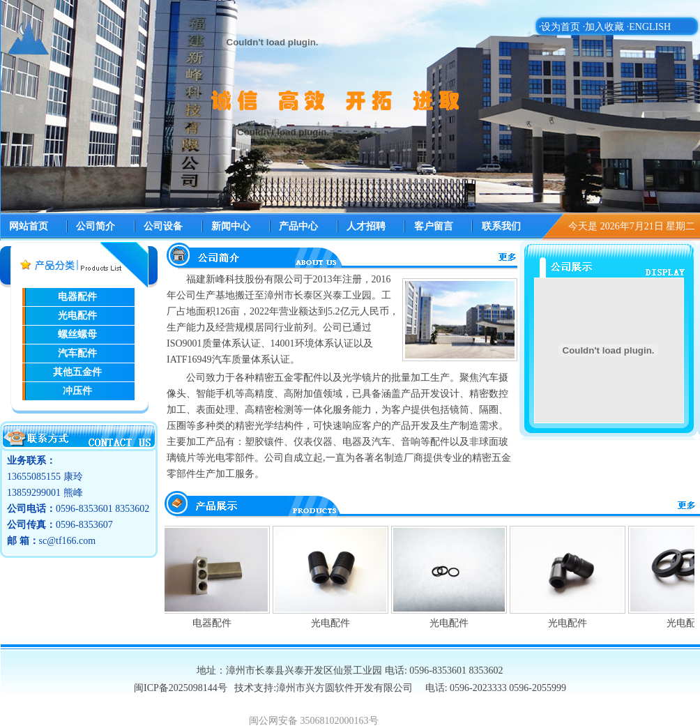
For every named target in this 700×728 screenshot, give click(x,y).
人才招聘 (366, 226)
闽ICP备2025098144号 (182, 688)
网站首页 (29, 226)
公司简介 (96, 226)
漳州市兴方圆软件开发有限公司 (344, 688)
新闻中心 (231, 226)
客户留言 (434, 226)
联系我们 (501, 226)
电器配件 (215, 623)
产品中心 (298, 226)
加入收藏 (604, 27)
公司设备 (163, 226)
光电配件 (333, 623)
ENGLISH (650, 27)
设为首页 (561, 27)
